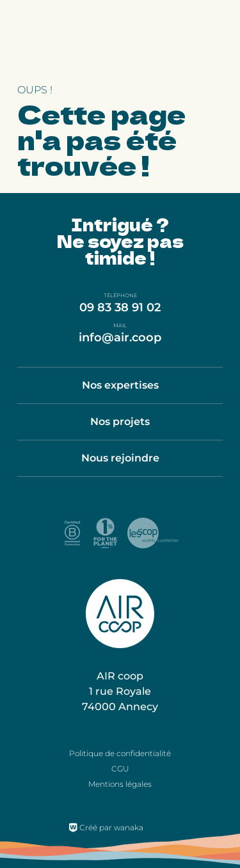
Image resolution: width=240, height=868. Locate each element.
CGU (120, 769)
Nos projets (120, 422)
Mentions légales (120, 784)
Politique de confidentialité (120, 753)
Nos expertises (120, 385)
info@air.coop (120, 337)
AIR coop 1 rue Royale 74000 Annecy (120, 691)
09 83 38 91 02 (120, 307)
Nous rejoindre (120, 458)
